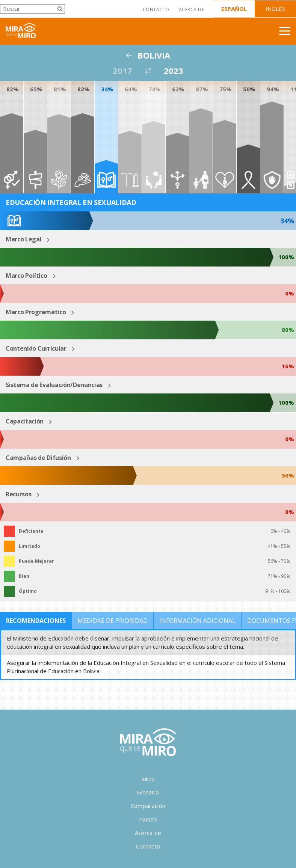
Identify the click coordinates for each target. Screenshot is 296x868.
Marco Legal (23, 239)
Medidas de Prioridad (113, 621)
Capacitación (25, 421)
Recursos (18, 494)
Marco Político (26, 276)
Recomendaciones (36, 621)
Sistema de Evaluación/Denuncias (54, 385)
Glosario (148, 792)
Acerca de (191, 10)
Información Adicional (197, 621)
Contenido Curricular (36, 348)
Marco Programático (36, 312)
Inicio (148, 779)
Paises (148, 819)
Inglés (275, 9)
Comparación (148, 806)
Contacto (156, 10)
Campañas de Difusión (38, 458)
